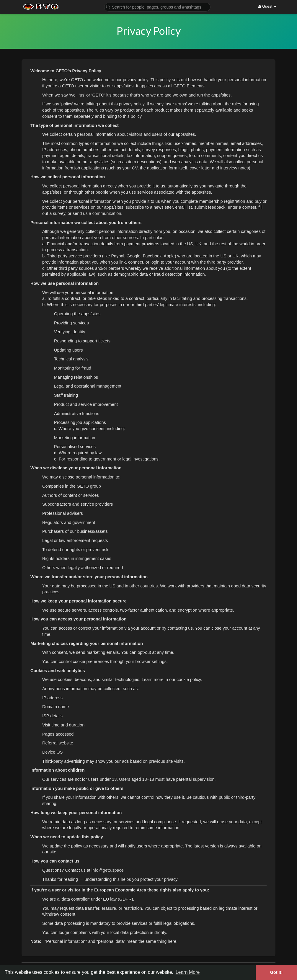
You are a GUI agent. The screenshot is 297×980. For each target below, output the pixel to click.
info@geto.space (108, 870)
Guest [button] (267, 6)
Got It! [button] (276, 972)
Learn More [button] (188, 972)
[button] (157, 7)
